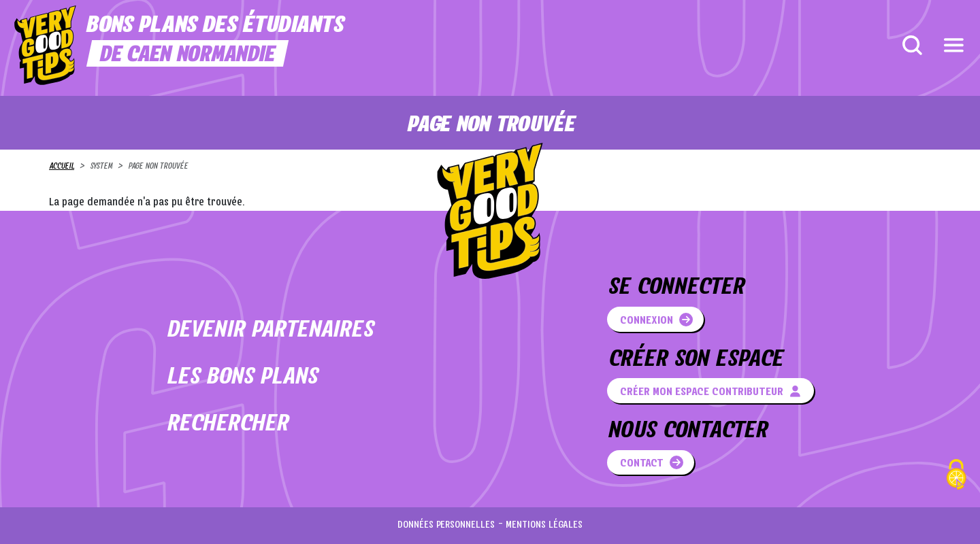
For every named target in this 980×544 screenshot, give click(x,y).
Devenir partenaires (269, 331)
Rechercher (227, 425)
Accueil (62, 167)
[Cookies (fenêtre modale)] (956, 476)
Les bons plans (242, 378)
